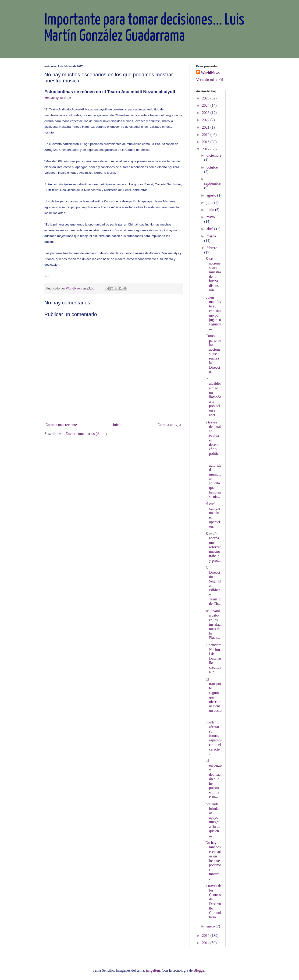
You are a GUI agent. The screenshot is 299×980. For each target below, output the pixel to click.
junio (211, 210)
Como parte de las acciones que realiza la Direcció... (213, 354)
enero (211, 926)
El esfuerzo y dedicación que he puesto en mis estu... (214, 779)
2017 (206, 149)
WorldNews (210, 73)
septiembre (212, 183)
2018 (206, 142)
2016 (206, 936)
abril (210, 229)
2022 (206, 120)
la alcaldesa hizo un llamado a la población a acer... (213, 397)
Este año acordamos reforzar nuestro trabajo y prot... (213, 547)
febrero (212, 248)
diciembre (214, 155)
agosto (212, 195)
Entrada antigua (169, 425)
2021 (206, 127)
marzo (211, 236)
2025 (206, 98)
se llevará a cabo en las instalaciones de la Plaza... (214, 624)
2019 (206, 135)
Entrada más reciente (61, 425)
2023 (206, 113)
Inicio (117, 425)
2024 (206, 105)
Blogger (199, 970)
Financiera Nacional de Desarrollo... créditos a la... (214, 658)
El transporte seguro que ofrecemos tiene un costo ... (214, 697)
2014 (206, 943)
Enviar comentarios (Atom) (86, 434)
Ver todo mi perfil (210, 80)
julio (210, 203)
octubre (212, 167)
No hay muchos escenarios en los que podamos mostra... (213, 861)
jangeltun (153, 970)
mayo (211, 217)
